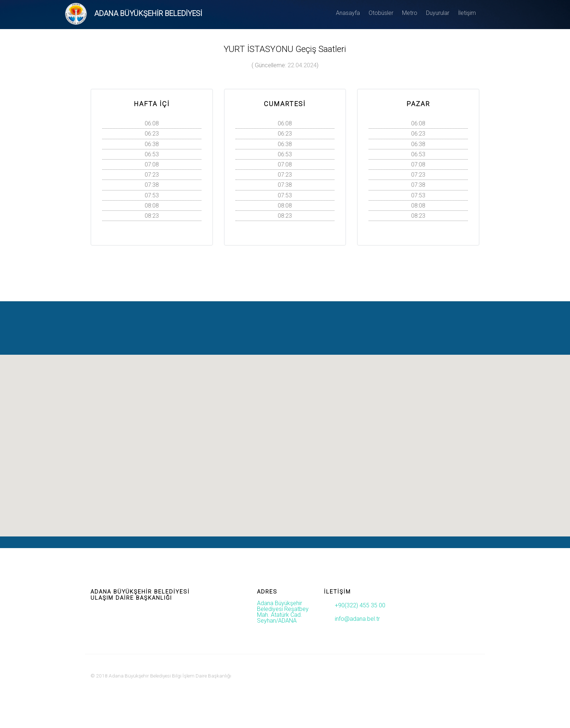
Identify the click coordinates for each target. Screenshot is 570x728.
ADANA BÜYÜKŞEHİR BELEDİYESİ (148, 13)
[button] (285, 439)
